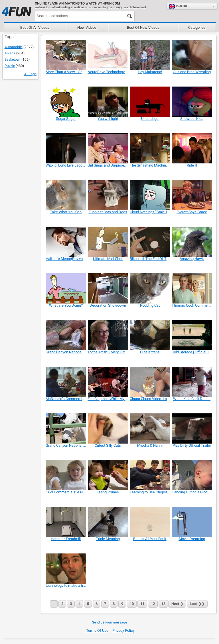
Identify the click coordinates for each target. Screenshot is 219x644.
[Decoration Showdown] (108, 288)
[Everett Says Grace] (192, 195)
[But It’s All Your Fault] (150, 522)
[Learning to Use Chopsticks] (150, 475)
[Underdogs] (150, 102)
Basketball (13, 60)
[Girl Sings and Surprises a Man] (108, 148)
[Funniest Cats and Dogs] (108, 195)
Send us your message (109, 622)
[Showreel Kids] (192, 102)
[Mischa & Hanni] (150, 428)
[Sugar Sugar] (66, 102)
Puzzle (10, 66)
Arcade (10, 53)
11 (142, 604)
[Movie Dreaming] (192, 522)
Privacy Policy (123, 630)
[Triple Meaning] (108, 522)
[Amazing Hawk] (192, 242)
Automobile (14, 47)
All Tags (30, 74)
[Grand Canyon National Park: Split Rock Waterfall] (66, 335)
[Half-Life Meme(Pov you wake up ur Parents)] (66, 242)
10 (132, 604)
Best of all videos (35, 27)
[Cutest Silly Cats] (108, 428)
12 (153, 604)
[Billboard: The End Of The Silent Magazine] (150, 242)
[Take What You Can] (66, 195)
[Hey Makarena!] (150, 55)
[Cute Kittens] (150, 335)
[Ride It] (192, 148)
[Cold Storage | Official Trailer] (192, 335)
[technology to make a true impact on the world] (66, 569)
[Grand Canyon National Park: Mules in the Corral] (66, 428)
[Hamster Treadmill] (66, 522)
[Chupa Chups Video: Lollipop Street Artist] (150, 382)
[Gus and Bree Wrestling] (192, 55)
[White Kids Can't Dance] (192, 382)
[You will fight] (108, 102)
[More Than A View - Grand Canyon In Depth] (66, 55)
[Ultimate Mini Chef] (108, 242)
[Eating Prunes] (108, 475)
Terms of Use (97, 630)
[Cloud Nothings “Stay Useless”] (150, 195)
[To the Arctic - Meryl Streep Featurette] (108, 335)
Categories (197, 27)
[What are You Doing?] (66, 288)
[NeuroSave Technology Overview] (108, 55)
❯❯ (197, 604)
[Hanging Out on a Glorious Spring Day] (192, 475)
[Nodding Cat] (150, 288)
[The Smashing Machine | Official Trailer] (150, 148)
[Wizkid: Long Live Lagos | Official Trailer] (66, 148)
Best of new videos (143, 27)
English (178, 6)
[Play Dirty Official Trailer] (192, 428)
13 (163, 604)
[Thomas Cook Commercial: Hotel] (192, 288)
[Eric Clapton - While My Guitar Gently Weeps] (108, 382)
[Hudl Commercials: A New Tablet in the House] (66, 475)
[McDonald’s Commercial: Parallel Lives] (66, 382)
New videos (87, 27)
